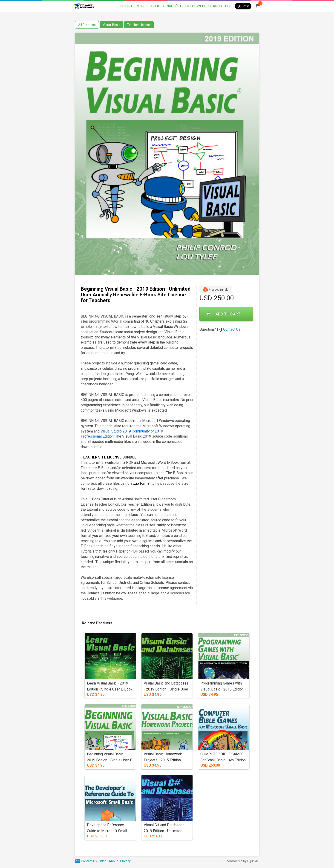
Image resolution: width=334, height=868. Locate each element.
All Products (87, 25)
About (113, 861)
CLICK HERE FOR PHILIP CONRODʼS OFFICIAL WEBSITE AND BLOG (175, 6)
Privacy (125, 861)
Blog (103, 861)
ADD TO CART (223, 314)
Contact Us (232, 329)
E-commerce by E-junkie (241, 861)
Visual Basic (111, 25)
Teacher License (139, 25)
